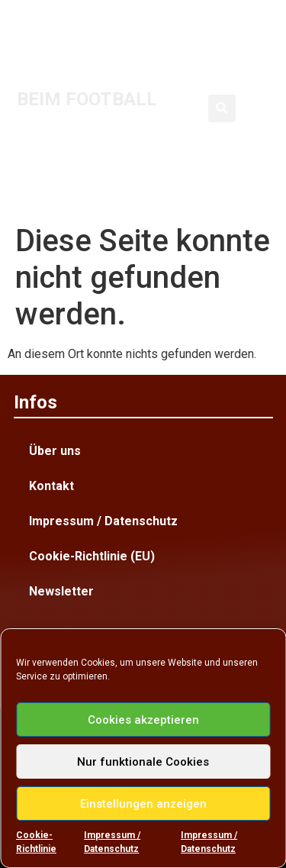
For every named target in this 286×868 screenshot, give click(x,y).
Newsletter (61, 591)
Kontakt (51, 486)
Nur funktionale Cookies (143, 762)
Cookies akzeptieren (143, 720)
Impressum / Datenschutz (112, 842)
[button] (222, 108)
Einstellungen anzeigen (143, 804)
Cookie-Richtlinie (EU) (92, 556)
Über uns (55, 451)
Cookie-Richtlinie (36, 842)
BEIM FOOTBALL (87, 99)
